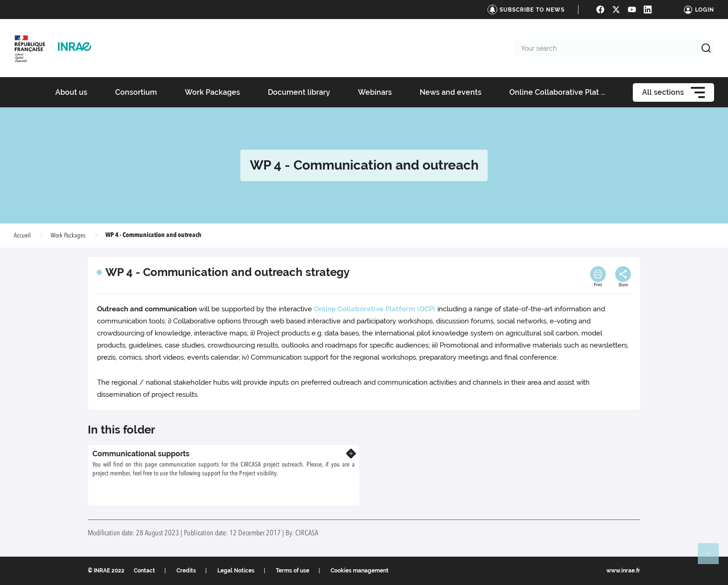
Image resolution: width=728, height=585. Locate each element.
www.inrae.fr (623, 571)
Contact (144, 571)
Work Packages (68, 236)
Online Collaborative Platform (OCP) (375, 309)
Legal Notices (236, 571)
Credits (186, 571)
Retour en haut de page (712, 558)
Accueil (22, 236)
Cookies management (360, 571)
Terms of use (292, 571)
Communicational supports (141, 454)
